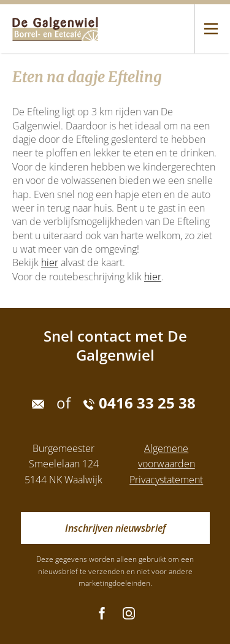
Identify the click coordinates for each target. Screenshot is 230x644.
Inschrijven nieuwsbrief (115, 528)
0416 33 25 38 (139, 403)
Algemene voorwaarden (167, 456)
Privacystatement (166, 480)
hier (50, 263)
